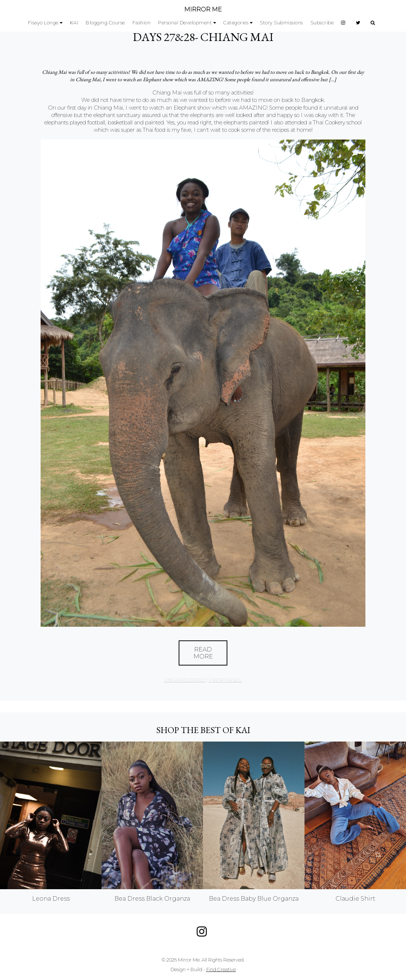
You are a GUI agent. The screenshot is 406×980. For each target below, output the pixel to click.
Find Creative (221, 969)
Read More (203, 653)
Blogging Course (105, 23)
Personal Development (185, 23)
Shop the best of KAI (203, 730)
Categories (236, 23)
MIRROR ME (203, 9)
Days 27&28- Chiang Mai (203, 37)
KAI (74, 23)
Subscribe (322, 23)
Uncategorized (185, 680)
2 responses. (225, 680)
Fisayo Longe (43, 23)
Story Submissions (281, 23)
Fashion (142, 23)
